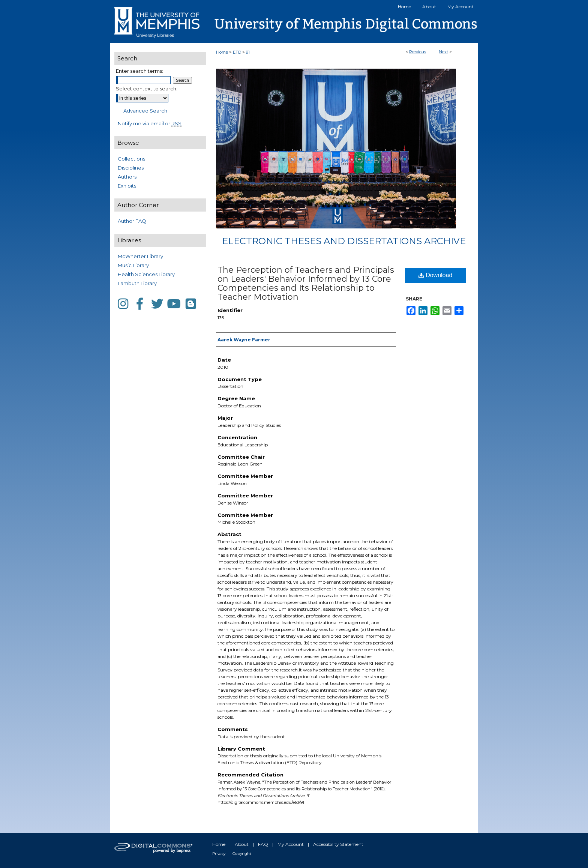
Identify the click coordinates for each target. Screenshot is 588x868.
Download (436, 275)
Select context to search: (147, 89)
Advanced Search (145, 111)
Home (222, 52)
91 (248, 52)
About (242, 844)
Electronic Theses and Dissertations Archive (344, 241)
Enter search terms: (139, 71)
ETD (237, 52)
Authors (127, 177)
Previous (418, 52)
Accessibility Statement (338, 844)
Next (443, 52)
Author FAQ (132, 221)
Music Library (133, 265)
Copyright (242, 854)
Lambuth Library (137, 283)
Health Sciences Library (146, 274)
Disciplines (131, 168)
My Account (291, 844)
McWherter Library (140, 256)
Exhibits (127, 186)
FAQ (263, 844)
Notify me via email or (150, 123)
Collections (131, 159)
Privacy (219, 854)
